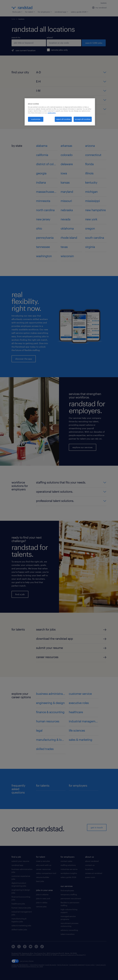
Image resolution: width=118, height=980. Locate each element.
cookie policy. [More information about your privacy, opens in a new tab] (52, 113)
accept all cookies (83, 119)
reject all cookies (63, 119)
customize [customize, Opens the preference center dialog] (36, 119)
